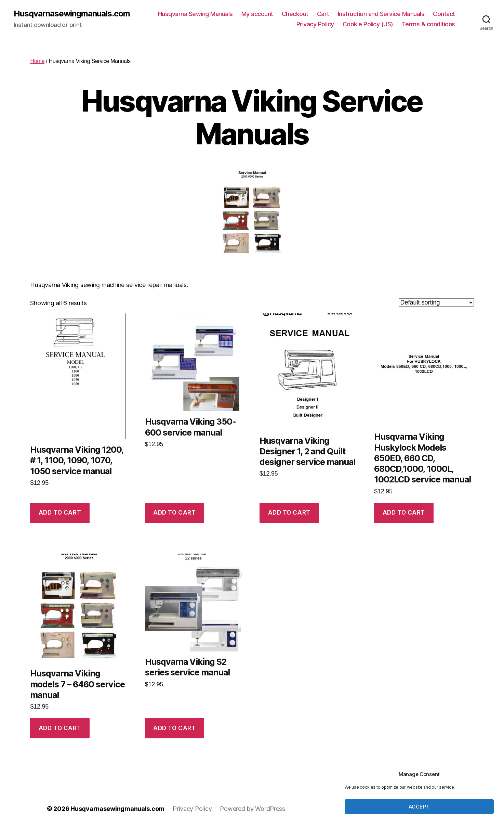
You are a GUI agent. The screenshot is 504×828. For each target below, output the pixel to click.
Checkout (295, 14)
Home (37, 61)
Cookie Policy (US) (368, 24)
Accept (419, 807)
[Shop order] (436, 302)
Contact (444, 14)
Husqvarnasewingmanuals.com (72, 14)
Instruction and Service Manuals (381, 14)
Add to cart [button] (60, 513)
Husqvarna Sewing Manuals (195, 14)
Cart (323, 14)
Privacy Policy (315, 24)
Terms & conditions (428, 24)
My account (257, 14)
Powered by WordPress (253, 809)
